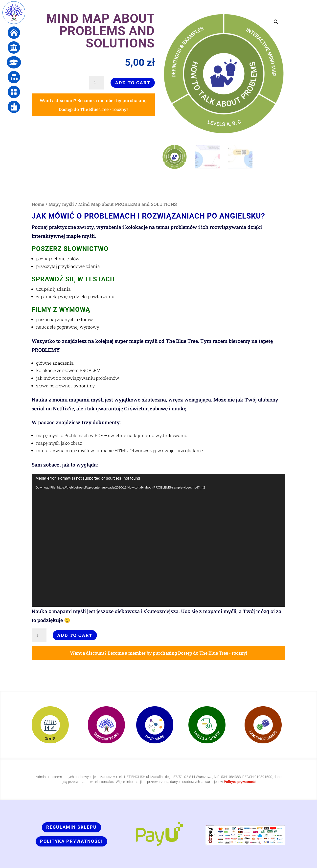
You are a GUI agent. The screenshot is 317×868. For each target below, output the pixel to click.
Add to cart (133, 83)
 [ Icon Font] (14, 77)
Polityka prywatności (71, 841)
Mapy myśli (61, 204)
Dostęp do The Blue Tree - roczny (93, 109)
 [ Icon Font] (14, 107)
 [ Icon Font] (14, 62)
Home (38, 204)
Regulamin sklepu (71, 827)
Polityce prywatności (240, 782)
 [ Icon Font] (14, 47)
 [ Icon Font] (14, 33)
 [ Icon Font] (14, 92)
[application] (158, 540)
